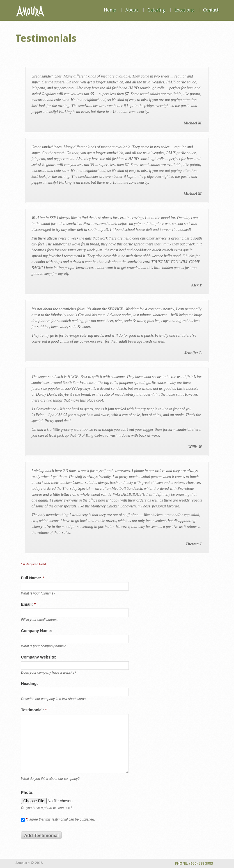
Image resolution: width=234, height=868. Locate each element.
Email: (28, 604)
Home (110, 10)
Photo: (27, 792)
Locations (184, 10)
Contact (211, 10)
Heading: (29, 684)
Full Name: (32, 578)
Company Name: (36, 631)
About (132, 10)
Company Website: (39, 657)
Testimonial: (34, 710)
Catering (156, 10)
